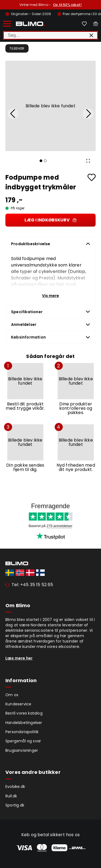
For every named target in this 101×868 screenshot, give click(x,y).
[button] (50, 106)
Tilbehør (17, 48)
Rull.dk (11, 796)
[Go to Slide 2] (45, 161)
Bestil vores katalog (24, 713)
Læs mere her (19, 658)
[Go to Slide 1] (41, 161)
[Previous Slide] (13, 114)
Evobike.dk (15, 787)
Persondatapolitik (22, 732)
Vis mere (50, 296)
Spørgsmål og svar (23, 741)
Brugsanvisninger (22, 750)
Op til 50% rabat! (67, 5)
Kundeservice (18, 704)
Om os (12, 695)
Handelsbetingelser (24, 723)
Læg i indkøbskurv (51, 220)
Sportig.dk (15, 805)
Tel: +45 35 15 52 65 (32, 585)
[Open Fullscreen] (88, 161)
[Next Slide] (88, 114)
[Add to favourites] (92, 177)
